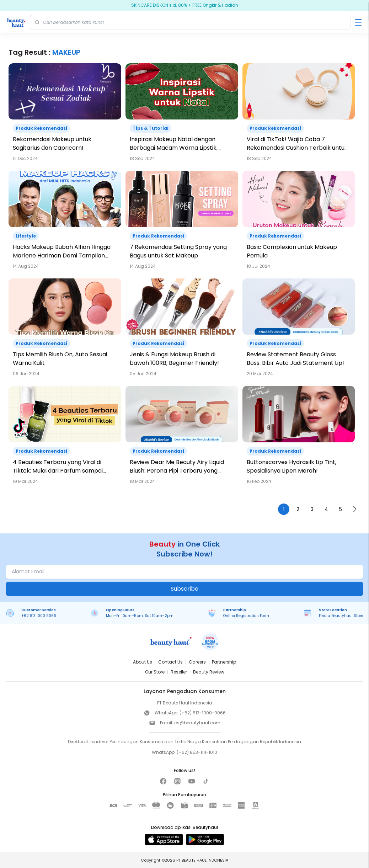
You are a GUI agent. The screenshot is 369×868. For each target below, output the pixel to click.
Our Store (155, 672)
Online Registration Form (246, 616)
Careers (197, 662)
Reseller (179, 672)
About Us (143, 662)
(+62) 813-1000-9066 (203, 713)
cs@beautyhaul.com (197, 723)
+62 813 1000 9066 (39, 616)
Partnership (224, 662)
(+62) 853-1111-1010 (197, 752)
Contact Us (170, 662)
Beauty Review (209, 672)
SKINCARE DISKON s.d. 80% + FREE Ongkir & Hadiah (185, 5)
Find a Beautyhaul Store (341, 616)
